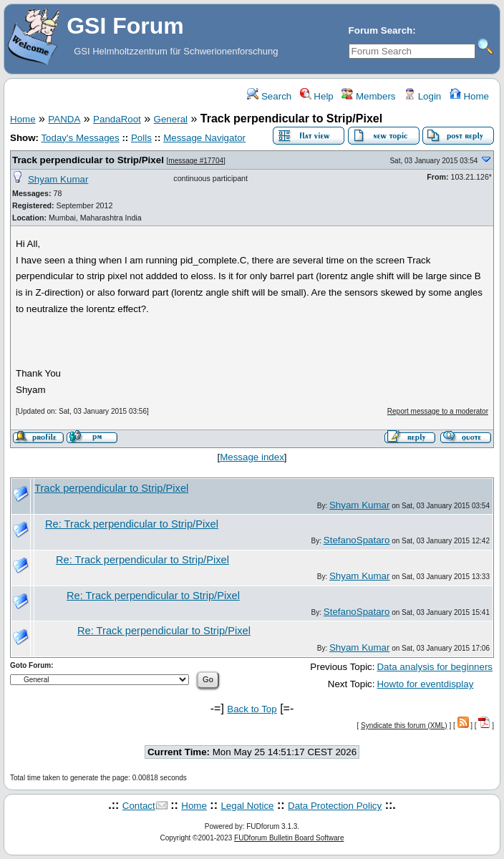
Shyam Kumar (58, 179)
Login (422, 96)
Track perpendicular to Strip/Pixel (88, 160)
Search (269, 96)
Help (317, 96)
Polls (141, 138)
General (171, 119)
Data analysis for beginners (435, 667)
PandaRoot (117, 119)
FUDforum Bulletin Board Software (289, 838)
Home (469, 96)
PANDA (64, 119)
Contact (139, 806)
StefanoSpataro (357, 540)
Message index (252, 457)
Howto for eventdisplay (425, 684)
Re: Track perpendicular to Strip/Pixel (132, 524)
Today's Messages (80, 138)
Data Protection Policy (335, 806)
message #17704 (196, 161)
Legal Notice (247, 806)
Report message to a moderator (438, 411)
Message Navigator (204, 138)
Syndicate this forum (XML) (404, 725)
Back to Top (252, 709)
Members (368, 96)
